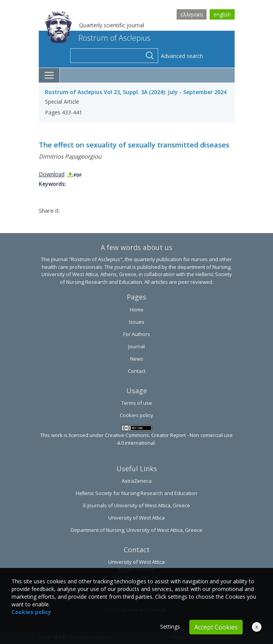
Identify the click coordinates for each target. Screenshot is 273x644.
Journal (136, 346)
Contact (137, 371)
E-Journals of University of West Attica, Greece (137, 505)
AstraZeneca (137, 481)
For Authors (137, 334)
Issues (137, 322)
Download (60, 174)
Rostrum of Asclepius (98, 38)
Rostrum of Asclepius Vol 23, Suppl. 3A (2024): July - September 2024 (136, 92)
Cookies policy (136, 415)
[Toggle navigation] (49, 75)
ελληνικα (192, 14)
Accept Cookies (216, 627)
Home (137, 310)
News (137, 359)
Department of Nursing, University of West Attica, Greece (136, 530)
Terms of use (137, 403)
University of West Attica (136, 518)
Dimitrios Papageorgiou (70, 156)
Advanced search (182, 56)
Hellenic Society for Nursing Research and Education (136, 493)
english (222, 14)
